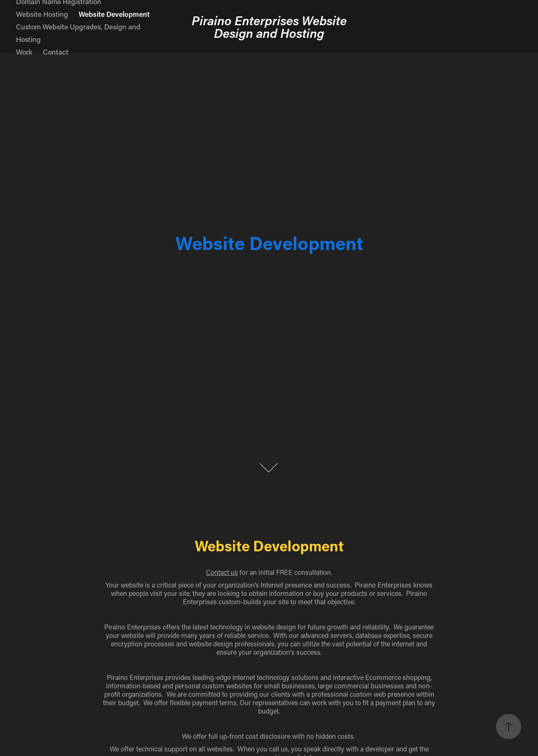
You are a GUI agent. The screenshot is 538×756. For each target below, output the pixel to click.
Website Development (114, 14)
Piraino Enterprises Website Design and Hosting (271, 26)
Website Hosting (42, 14)
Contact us (222, 572)
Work (24, 52)
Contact (56, 52)
